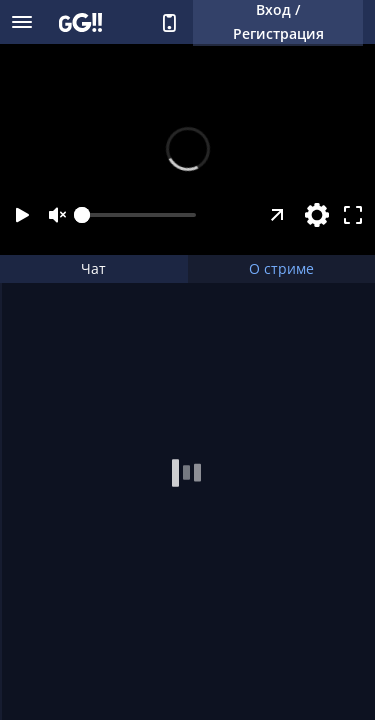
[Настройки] (317, 215)
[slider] (139, 215)
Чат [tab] (93, 268)
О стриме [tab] (281, 268)
